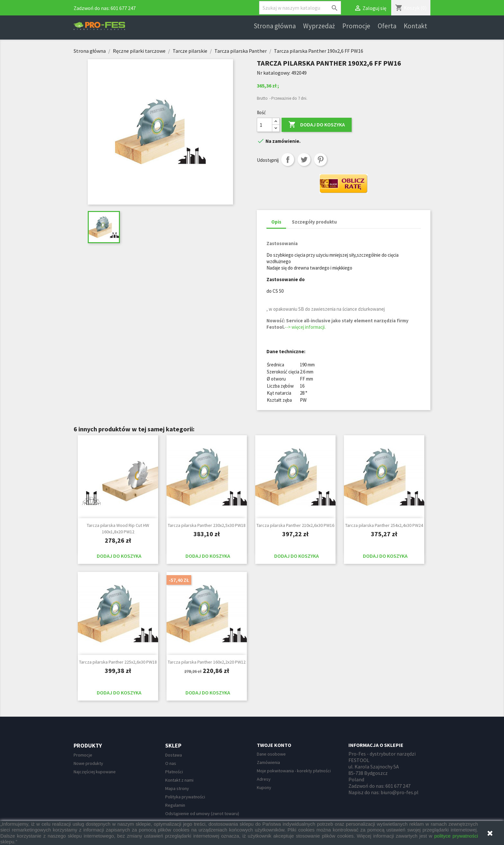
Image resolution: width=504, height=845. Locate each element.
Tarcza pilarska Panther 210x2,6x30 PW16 (295, 525)
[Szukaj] (300, 8)
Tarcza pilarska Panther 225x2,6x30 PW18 (118, 662)
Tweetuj (304, 160)
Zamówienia (268, 762)
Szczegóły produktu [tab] (314, 222)
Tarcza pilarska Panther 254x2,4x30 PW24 (384, 525)
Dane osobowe (271, 754)
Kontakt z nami (179, 780)
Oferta (387, 26)
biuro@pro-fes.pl (400, 792)
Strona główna (275, 26)
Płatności (174, 772)
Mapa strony (177, 788)
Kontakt (415, 26)
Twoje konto (274, 745)
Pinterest (320, 160)
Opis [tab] (276, 222)
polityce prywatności (456, 836)
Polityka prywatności (185, 797)
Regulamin (175, 805)
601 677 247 (123, 8)
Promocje (356, 26)
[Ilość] (265, 125)
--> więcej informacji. (305, 327)
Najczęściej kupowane (95, 772)
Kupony (264, 787)
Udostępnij (288, 160)
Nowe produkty (88, 763)
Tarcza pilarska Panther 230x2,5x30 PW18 (207, 525)
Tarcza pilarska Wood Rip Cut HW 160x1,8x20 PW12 (118, 528)
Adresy (264, 779)
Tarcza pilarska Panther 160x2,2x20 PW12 (207, 662)
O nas (171, 763)
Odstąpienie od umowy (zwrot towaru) (202, 813)
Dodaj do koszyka (317, 125)
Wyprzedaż (319, 26)
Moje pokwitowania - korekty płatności (294, 771)
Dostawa (174, 755)
